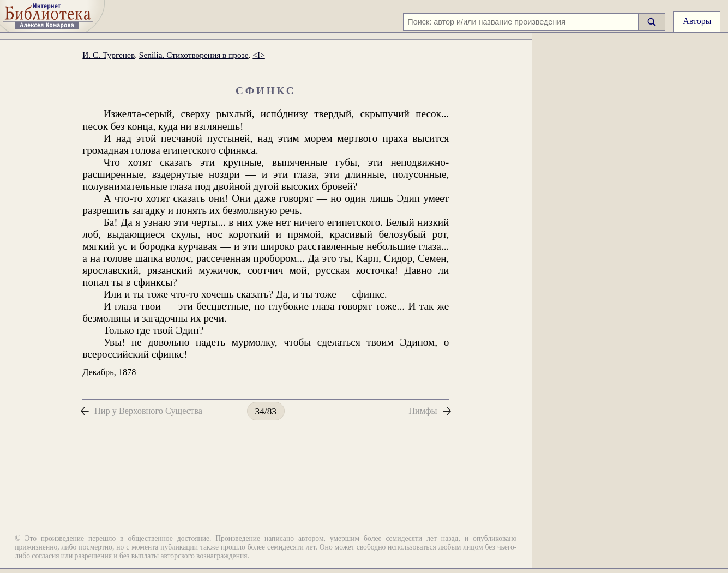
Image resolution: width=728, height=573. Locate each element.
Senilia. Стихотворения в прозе (194, 55)
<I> (258, 55)
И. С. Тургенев (109, 55)
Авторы (697, 21)
